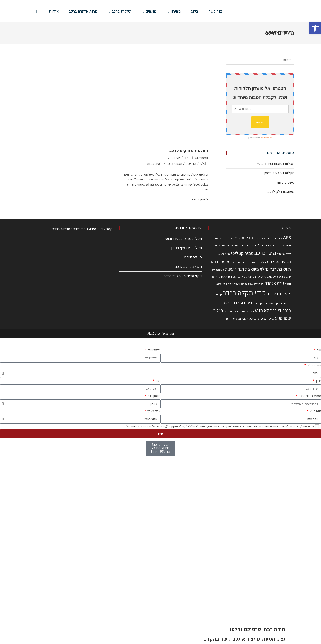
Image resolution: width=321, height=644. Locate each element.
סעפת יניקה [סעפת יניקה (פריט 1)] (234, 284)
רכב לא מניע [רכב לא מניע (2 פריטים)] (266, 311)
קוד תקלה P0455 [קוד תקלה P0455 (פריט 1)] (275, 304)
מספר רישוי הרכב (310, 396)
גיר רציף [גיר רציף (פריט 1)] (280, 245)
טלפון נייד (154, 350)
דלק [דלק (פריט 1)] (259, 245)
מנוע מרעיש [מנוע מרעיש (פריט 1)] (224, 254)
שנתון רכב (154, 396)
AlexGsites (154, 334)
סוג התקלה (314, 365)
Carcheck (202, 158)
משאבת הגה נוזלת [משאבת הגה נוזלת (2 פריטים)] (275, 269)
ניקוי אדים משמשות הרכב (183, 276)
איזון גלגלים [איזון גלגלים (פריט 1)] (260, 238)
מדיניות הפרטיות (142, 426)
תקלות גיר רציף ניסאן (279, 173)
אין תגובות (154, 164)
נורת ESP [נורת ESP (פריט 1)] (225, 277)
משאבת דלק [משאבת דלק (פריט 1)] (238, 262)
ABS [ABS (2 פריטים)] (287, 238)
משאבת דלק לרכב (281, 192)
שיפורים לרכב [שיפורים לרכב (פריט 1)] (247, 311)
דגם (158, 381)
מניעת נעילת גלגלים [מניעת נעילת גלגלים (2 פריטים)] (274, 262)
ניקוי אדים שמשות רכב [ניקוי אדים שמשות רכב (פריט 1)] (252, 284)
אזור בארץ (154, 411)
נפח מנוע (315, 411)
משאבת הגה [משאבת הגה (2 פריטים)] (220, 262)
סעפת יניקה (286, 182)
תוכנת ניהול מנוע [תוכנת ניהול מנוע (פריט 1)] (245, 319)
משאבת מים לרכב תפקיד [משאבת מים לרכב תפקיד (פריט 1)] (243, 277)
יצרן (318, 381)
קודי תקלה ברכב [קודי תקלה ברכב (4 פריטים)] (244, 293)
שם (319, 350)
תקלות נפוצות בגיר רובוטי (276, 164)
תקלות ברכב (174, 164)
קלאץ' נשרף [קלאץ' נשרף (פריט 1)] (259, 304)
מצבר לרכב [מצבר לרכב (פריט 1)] (250, 262)
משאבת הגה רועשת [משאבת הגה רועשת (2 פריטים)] (242, 269)
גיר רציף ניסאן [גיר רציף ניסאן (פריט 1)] (268, 245)
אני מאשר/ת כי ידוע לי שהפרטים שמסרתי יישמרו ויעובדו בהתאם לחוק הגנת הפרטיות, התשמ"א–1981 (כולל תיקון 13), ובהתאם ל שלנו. (219, 426)
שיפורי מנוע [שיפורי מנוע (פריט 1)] (233, 311)
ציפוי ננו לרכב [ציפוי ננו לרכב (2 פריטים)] (279, 294)
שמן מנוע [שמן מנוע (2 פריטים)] (283, 318)
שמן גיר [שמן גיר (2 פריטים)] (220, 311)
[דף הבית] (294, 33)
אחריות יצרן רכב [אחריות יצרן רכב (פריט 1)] (274, 238)
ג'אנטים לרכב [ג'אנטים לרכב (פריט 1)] (220, 238)
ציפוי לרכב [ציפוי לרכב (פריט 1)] (222, 284)
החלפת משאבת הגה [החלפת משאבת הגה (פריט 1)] (246, 245)
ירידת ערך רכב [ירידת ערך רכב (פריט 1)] (284, 254)
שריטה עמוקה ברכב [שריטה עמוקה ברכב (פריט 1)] (264, 319)
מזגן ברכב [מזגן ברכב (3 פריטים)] (265, 253)
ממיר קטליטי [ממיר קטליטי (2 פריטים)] (242, 253)
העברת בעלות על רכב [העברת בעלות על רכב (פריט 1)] (224, 245)
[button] (315, 28)
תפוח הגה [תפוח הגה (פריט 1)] (230, 319)
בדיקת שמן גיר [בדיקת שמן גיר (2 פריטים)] (240, 238)
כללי (203, 164)
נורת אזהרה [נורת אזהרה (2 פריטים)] (274, 283)
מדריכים (191, 164)
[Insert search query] (260, 60)
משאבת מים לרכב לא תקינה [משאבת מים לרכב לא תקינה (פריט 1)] (271, 277)
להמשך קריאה (199, 200)
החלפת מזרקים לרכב (189, 151)
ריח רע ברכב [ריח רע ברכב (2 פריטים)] (241, 303)
